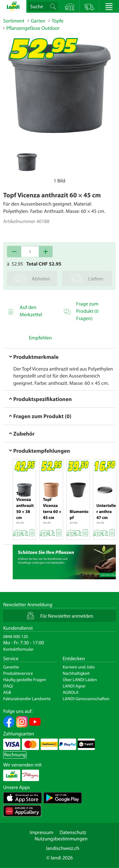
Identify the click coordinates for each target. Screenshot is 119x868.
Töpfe (58, 21)
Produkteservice (18, 673)
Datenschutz (73, 832)
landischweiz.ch (63, 848)
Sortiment (14, 21)
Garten (38, 21)
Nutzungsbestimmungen (61, 839)
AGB (7, 692)
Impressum (41, 832)
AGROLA (71, 692)
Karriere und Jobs (79, 667)
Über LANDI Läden (80, 680)
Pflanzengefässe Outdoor (33, 28)
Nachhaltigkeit (76, 673)
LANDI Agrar (74, 686)
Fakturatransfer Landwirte (27, 699)
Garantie (11, 667)
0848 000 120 (16, 636)
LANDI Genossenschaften (86, 699)
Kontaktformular (18, 649)
